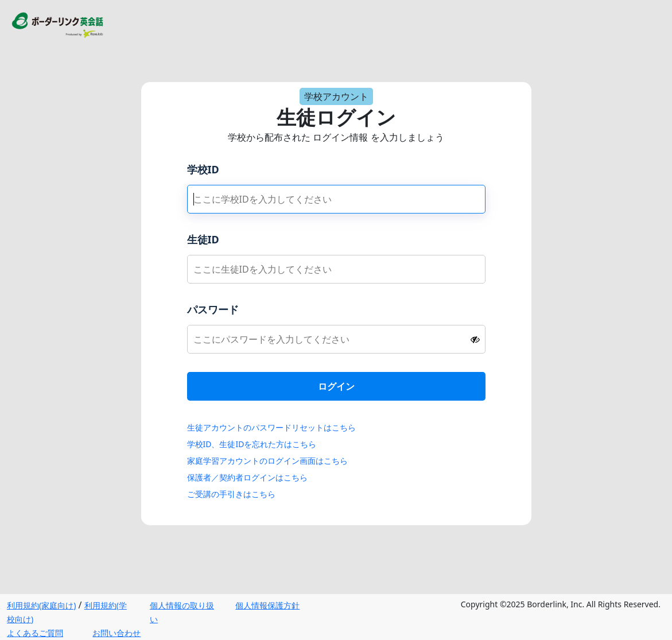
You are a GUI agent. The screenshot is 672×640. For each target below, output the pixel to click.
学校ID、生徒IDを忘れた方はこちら (252, 444)
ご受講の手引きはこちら (231, 494)
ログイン (336, 386)
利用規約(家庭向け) (41, 605)
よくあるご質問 (35, 633)
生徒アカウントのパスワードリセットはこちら (271, 427)
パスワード (213, 309)
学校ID (203, 169)
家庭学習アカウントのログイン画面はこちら (267, 461)
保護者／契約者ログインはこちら (247, 477)
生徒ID (203, 239)
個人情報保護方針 (267, 605)
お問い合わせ (116, 633)
